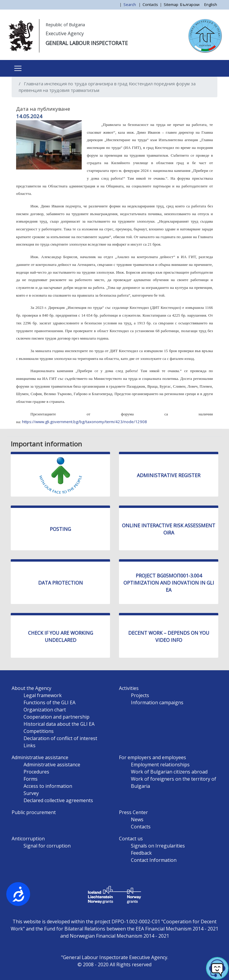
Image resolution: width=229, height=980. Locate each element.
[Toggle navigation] (18, 68)
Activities (129, 688)
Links (30, 745)
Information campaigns (157, 702)
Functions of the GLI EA (49, 702)
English (211, 4)
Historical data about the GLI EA (59, 724)
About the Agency (31, 688)
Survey (31, 793)
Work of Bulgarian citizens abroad (169, 772)
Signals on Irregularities (158, 846)
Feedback (141, 853)
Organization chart (45, 710)
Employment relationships (160, 765)
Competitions (39, 731)
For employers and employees (153, 757)
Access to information (48, 786)
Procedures (36, 772)
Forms (31, 779)
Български (190, 4)
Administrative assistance (40, 757)
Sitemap (171, 4)
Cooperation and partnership (57, 717)
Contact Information (154, 860)
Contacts (150, 4)
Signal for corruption (47, 846)
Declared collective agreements (58, 800)
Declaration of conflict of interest (60, 738)
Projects (140, 695)
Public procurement (34, 812)
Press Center (133, 812)
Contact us (131, 839)
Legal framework (43, 695)
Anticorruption (28, 839)
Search (130, 4)
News (137, 819)
